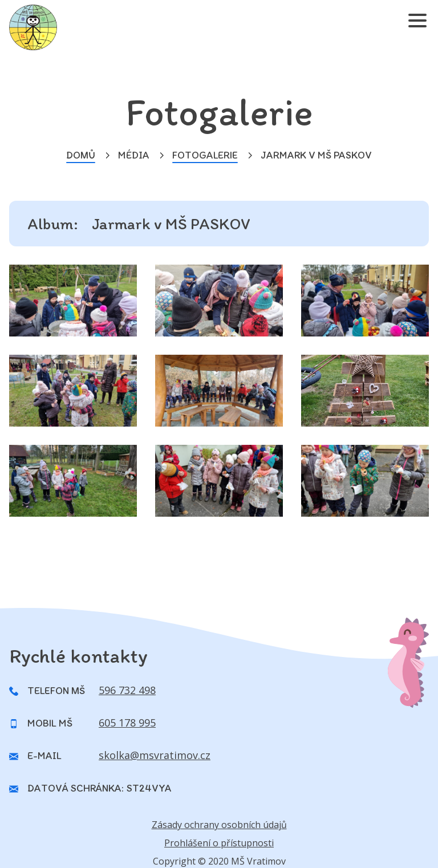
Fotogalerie (205, 155)
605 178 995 (127, 723)
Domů (81, 155)
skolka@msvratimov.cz (155, 755)
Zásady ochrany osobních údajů (219, 825)
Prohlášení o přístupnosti (219, 843)
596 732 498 (127, 690)
